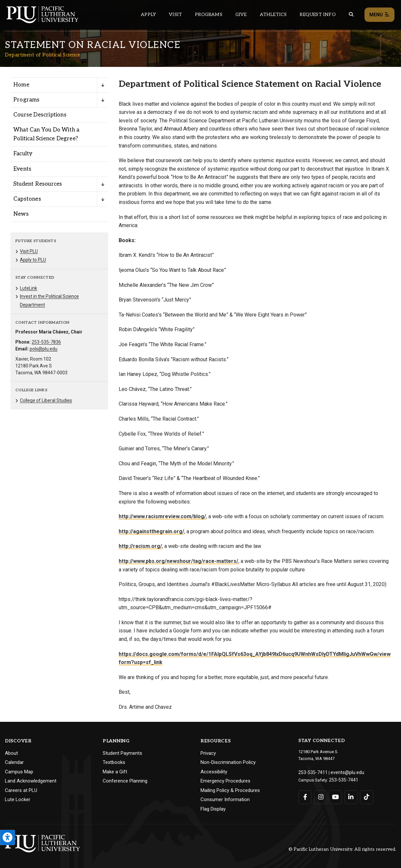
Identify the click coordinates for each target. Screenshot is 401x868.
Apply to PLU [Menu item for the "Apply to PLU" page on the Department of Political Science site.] (33, 260)
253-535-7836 (46, 342)
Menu (379, 15)
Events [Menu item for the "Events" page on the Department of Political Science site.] (22, 169)
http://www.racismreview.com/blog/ (162, 516)
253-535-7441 (342, 779)
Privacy (208, 753)
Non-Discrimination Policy (228, 762)
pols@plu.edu (44, 349)
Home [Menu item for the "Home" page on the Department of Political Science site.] (21, 85)
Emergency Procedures (225, 781)
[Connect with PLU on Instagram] (320, 795)
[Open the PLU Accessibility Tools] (7, 837)
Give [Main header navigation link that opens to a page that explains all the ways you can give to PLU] (241, 15)
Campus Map (19, 772)
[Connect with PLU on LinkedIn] (350, 795)
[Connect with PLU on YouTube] (335, 795)
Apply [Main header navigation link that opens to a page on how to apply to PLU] (148, 15)
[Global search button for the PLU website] (351, 15)
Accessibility (214, 772)
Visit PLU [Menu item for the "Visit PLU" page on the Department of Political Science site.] (29, 251)
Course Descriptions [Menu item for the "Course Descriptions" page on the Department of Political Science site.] (40, 115)
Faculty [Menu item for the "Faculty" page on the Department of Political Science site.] (23, 154)
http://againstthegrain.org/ (151, 531)
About (11, 753)
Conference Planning (125, 781)
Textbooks (114, 762)
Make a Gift (115, 772)
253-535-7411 (311, 772)
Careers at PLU (21, 790)
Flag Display (213, 809)
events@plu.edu (342, 772)
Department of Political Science (43, 55)
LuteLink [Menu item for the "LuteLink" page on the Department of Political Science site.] (29, 288)
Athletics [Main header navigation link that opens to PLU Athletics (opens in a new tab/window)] (273, 15)
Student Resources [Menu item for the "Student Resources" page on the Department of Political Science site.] (38, 184)
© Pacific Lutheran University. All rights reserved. (342, 849)
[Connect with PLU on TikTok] (364, 795)
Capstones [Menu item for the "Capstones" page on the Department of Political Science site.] (27, 199)
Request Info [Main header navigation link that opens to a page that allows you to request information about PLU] (318, 15)
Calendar (14, 762)
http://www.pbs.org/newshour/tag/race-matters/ (178, 561)
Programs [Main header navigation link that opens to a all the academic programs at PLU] (209, 15)
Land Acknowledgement (31, 781)
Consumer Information (225, 799)
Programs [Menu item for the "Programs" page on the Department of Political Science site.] (27, 100)
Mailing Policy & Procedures (230, 790)
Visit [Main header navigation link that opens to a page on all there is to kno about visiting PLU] (175, 15)
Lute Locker (18, 799)
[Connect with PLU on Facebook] (305, 795)
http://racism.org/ (140, 546)
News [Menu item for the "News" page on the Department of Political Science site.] (21, 214)
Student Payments (122, 753)
